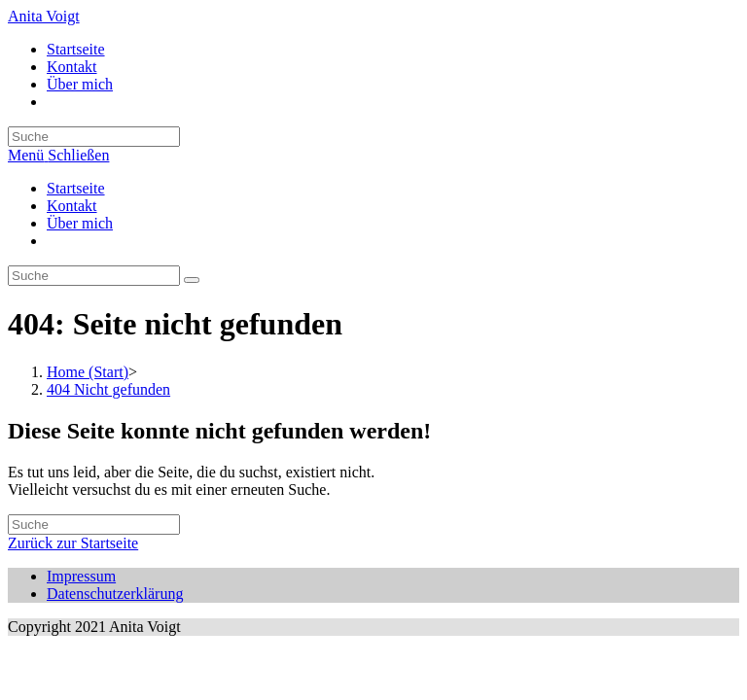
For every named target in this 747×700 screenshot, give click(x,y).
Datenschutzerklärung (115, 594)
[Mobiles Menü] (58, 155)
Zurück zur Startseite (73, 543)
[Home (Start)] (88, 372)
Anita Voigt (44, 16)
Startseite (76, 188)
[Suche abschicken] (192, 280)
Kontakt (72, 206)
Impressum (81, 576)
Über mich (80, 223)
